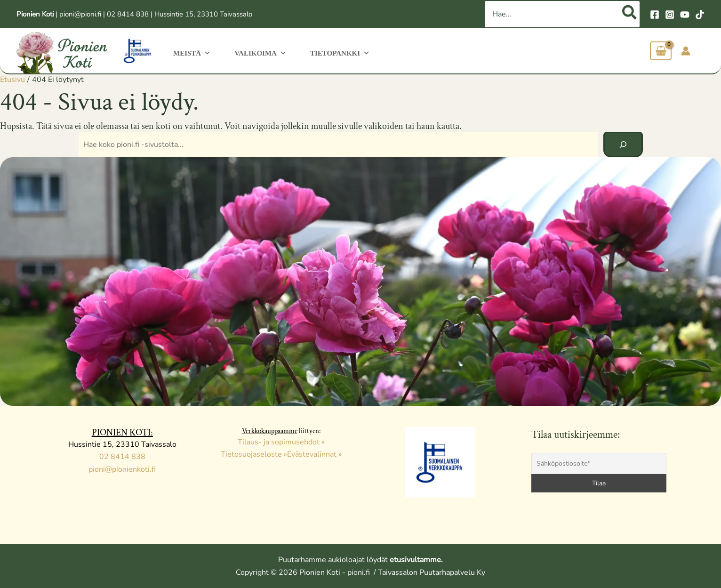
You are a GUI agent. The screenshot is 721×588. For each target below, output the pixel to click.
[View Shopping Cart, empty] (661, 51)
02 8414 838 (128, 14)
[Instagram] (670, 15)
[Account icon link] (686, 51)
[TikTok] (700, 15)
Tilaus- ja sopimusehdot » (281, 442)
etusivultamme (415, 560)
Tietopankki (333, 52)
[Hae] (630, 14)
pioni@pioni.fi (80, 14)
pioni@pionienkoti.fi (122, 469)
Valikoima (256, 52)
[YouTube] (685, 15)
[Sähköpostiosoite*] (599, 463)
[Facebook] (655, 15)
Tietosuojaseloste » (254, 454)
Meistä (191, 52)
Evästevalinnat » (314, 454)
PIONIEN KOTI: (122, 433)
